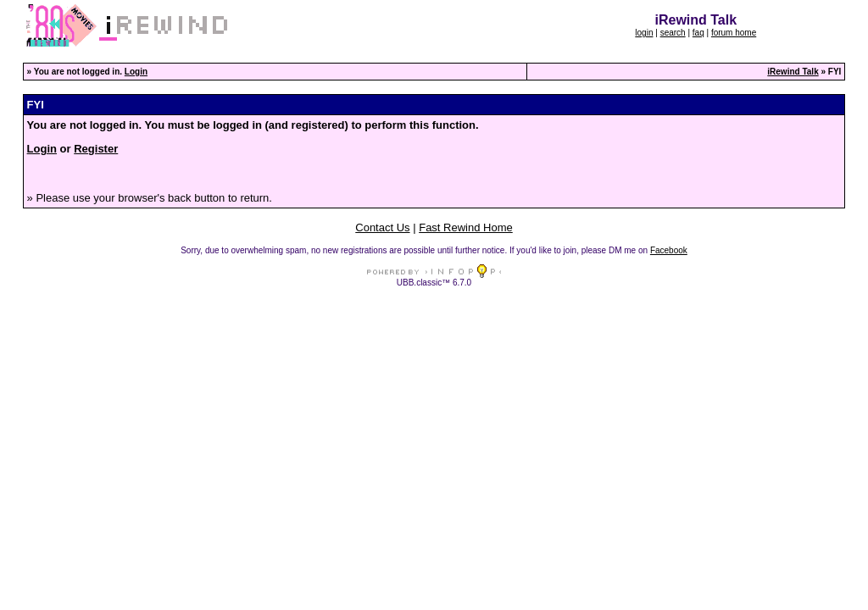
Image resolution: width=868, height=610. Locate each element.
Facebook (669, 250)
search (673, 33)
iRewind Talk (793, 72)
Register (96, 149)
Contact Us (382, 227)
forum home (734, 33)
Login (136, 72)
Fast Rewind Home (466, 227)
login (644, 33)
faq (698, 33)
